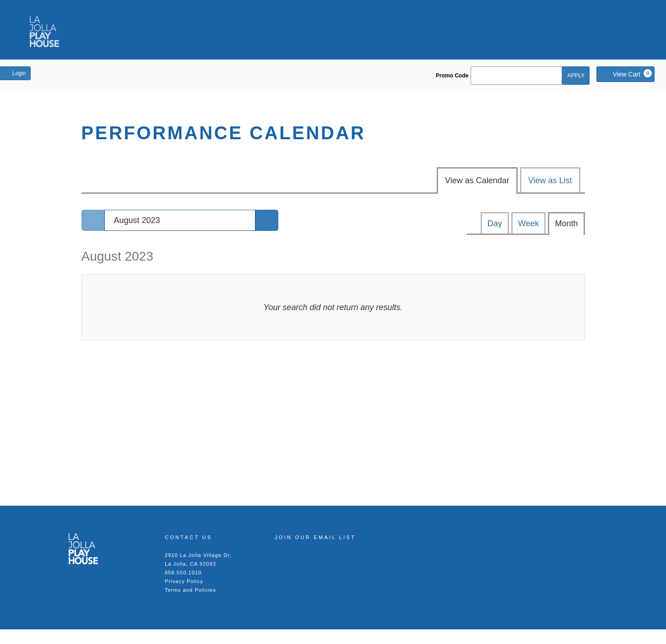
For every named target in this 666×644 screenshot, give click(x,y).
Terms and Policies (190, 590)
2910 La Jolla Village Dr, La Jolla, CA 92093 (198, 559)
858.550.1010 (183, 573)
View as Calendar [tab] (477, 180)
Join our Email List (315, 537)
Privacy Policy (184, 581)
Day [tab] (495, 224)
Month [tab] (566, 224)
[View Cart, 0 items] (625, 74)
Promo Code (452, 76)
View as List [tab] (550, 180)
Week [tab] (529, 224)
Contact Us (189, 537)
